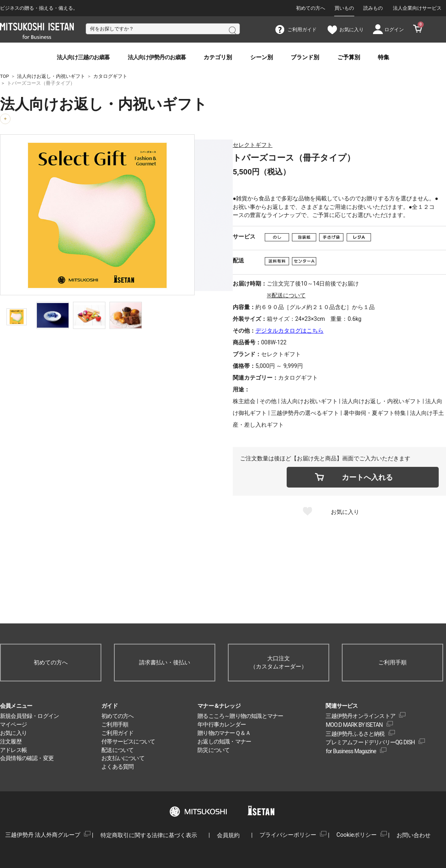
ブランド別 (305, 57)
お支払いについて (123, 758)
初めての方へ (311, 8)
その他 (268, 401)
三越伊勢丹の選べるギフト (305, 413)
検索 (232, 30)
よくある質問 (117, 767)
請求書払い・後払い (165, 662)
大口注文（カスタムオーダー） (279, 663)
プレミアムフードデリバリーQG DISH (370, 742)
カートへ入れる (367, 477)
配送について (117, 750)
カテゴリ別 (218, 57)
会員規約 (228, 835)
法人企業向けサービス (417, 8)
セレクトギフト (253, 145)
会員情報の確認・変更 (27, 758)
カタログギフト (298, 378)
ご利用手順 (392, 662)
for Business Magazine (351, 751)
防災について (213, 750)
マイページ (13, 724)
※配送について (286, 295)
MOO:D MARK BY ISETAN (354, 725)
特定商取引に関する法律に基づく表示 (149, 835)
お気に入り (345, 512)
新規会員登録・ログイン (29, 716)
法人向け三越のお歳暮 (83, 57)
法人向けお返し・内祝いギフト (382, 401)
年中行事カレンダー (222, 724)
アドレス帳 (13, 750)
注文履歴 (11, 741)
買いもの (344, 8)
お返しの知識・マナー (224, 741)
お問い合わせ (414, 835)
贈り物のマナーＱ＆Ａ (224, 733)
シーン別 (262, 57)
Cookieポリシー (357, 835)
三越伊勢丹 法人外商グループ (43, 835)
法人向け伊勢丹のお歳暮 (157, 57)
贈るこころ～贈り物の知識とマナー (240, 716)
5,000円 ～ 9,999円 (279, 366)
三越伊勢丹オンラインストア (360, 716)
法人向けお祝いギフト (309, 401)
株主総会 (244, 401)
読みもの (373, 8)
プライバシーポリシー (288, 835)
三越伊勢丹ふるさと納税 (355, 734)
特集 (384, 57)
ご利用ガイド (117, 733)
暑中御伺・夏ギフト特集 (375, 413)
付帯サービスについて (128, 741)
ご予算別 (349, 57)
